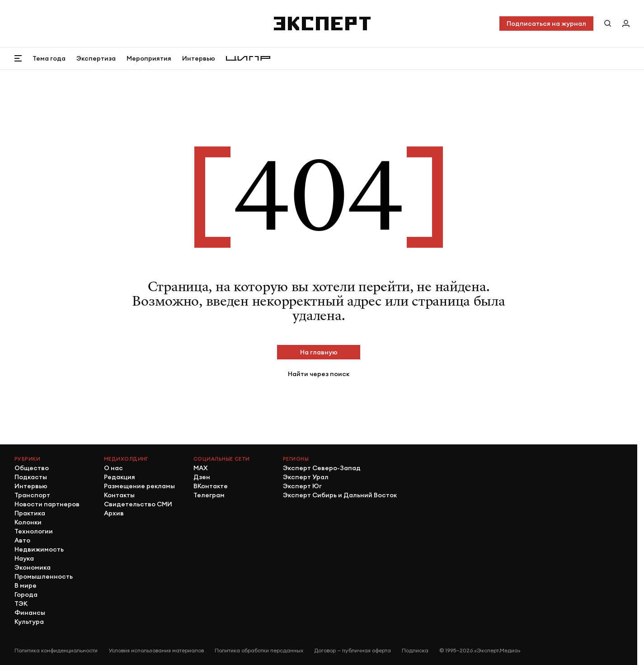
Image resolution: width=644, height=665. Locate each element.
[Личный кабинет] (626, 24)
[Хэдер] (322, 24)
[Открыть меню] (18, 58)
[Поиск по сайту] (608, 24)
